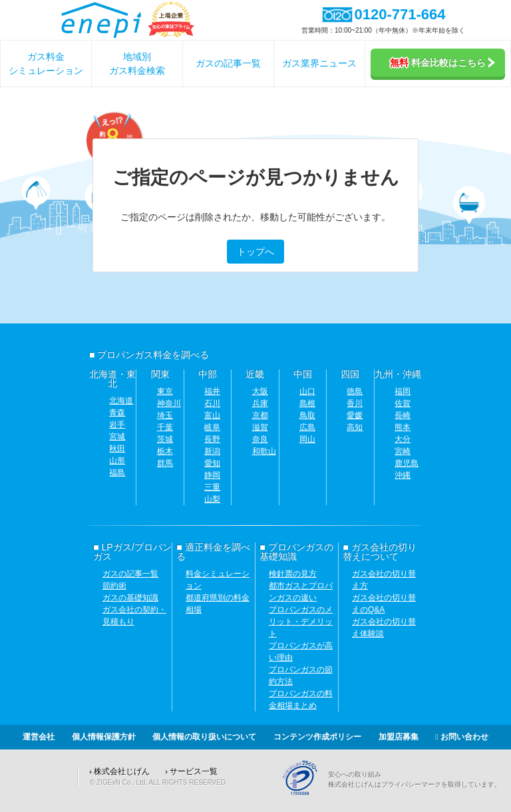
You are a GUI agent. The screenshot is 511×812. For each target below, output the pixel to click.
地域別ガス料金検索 (137, 64)
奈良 (260, 439)
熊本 (403, 427)
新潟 (212, 451)
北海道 (121, 401)
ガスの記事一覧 (228, 63)
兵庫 (260, 403)
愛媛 (355, 415)
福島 (117, 473)
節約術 (114, 586)
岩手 (117, 425)
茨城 (165, 439)
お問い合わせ (462, 737)
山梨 (212, 499)
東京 (165, 391)
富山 (212, 415)
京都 (260, 415)
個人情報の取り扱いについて (204, 737)
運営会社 (39, 737)
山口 (307, 391)
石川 (212, 403)
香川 (355, 403)
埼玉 (165, 415)
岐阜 (212, 427)
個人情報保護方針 (104, 737)
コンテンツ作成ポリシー (317, 737)
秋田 (117, 449)
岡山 (307, 439)
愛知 (212, 463)
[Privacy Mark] (305, 793)
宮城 (117, 437)
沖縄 (403, 475)
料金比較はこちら (442, 63)
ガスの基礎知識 (130, 598)
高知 (355, 427)
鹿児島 (407, 463)
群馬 (165, 463)
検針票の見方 (293, 574)
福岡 (403, 391)
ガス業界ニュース (319, 63)
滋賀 (260, 427)
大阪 (260, 391)
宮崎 (403, 451)
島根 (307, 403)
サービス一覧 (194, 771)
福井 (212, 391)
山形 (117, 461)
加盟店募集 (399, 737)
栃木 (165, 451)
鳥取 (307, 415)
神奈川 (169, 403)
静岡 (212, 475)
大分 (403, 439)
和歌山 (264, 451)
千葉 (165, 427)
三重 (212, 487)
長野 (212, 439)
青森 (117, 413)
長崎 (403, 415)
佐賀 (403, 403)
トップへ (255, 252)
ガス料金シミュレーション (46, 64)
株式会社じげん (122, 771)
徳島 (355, 391)
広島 (307, 427)
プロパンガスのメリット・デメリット (301, 622)
